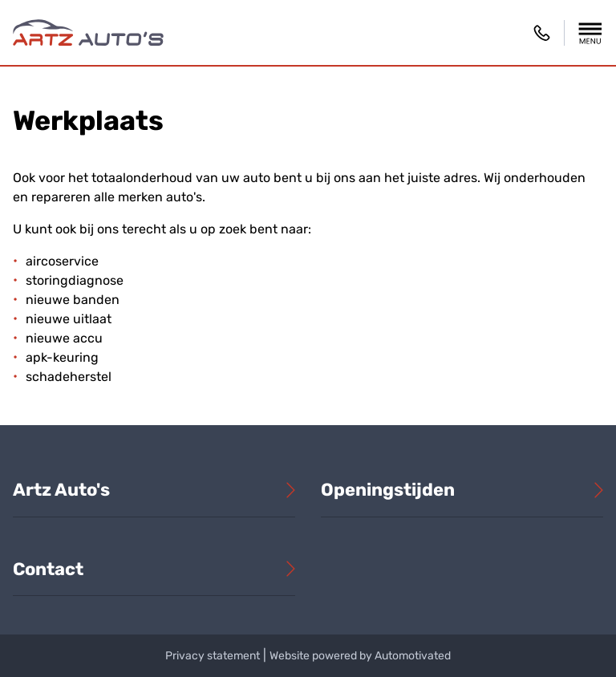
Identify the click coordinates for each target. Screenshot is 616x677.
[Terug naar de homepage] (88, 32)
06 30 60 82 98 (542, 32)
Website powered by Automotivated (360, 656)
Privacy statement (213, 656)
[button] (590, 33)
